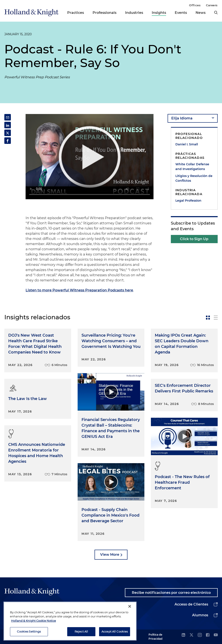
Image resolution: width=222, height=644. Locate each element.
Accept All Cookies (115, 631)
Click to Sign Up (194, 239)
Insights (159, 13)
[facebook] (208, 635)
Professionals (104, 13)
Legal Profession (188, 201)
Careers (212, 5)
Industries (134, 13)
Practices (76, 13)
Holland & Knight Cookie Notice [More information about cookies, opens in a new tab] (33, 621)
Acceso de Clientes (191, 604)
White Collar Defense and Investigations (192, 167)
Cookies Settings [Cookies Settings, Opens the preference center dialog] (29, 631)
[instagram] (200, 635)
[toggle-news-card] (208, 318)
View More (110, 555)
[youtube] (216, 635)
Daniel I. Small (187, 144)
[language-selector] (193, 118)
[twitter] (191, 635)
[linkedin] (183, 635)
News (201, 13)
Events (181, 13)
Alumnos (200, 615)
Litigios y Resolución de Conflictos (194, 178)
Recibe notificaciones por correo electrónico (171, 593)
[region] (70, 621)
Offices (195, 5)
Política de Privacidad (155, 637)
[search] (216, 13)
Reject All (81, 631)
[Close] (130, 606)
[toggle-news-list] (216, 318)
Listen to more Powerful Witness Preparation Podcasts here (79, 290)
